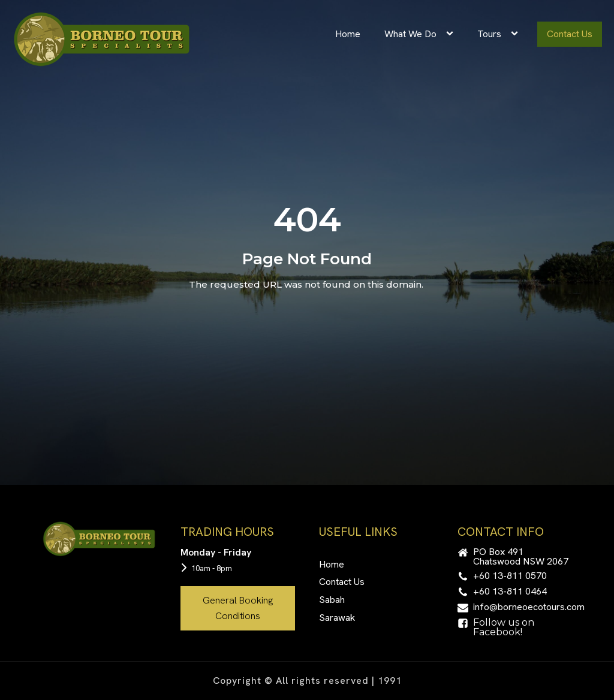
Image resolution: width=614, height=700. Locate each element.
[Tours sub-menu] (517, 34)
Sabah (332, 600)
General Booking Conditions (238, 608)
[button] (515, 557)
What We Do (410, 34)
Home (348, 34)
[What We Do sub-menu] (452, 34)
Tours (489, 34)
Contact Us (570, 34)
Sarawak (337, 618)
